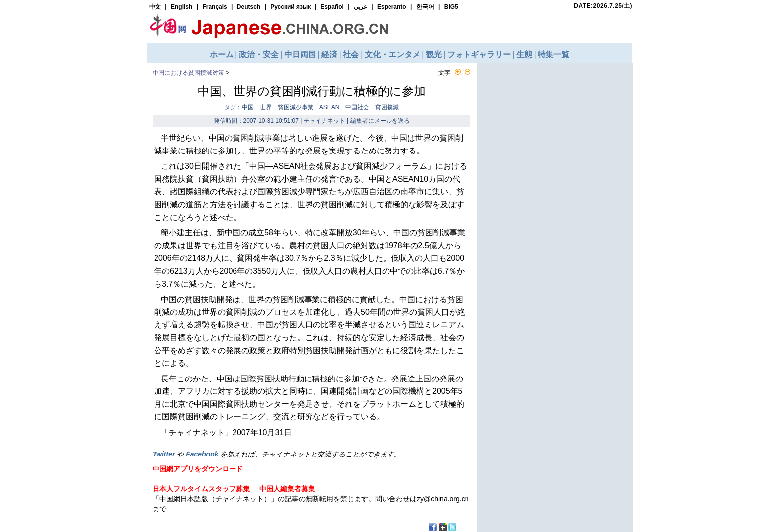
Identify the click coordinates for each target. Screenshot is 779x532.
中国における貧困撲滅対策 (188, 73)
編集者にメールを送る (380, 121)
